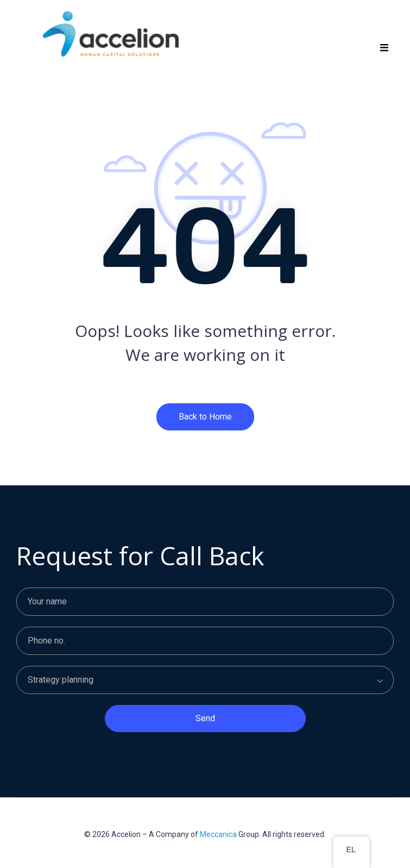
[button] (384, 48)
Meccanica (218, 834)
